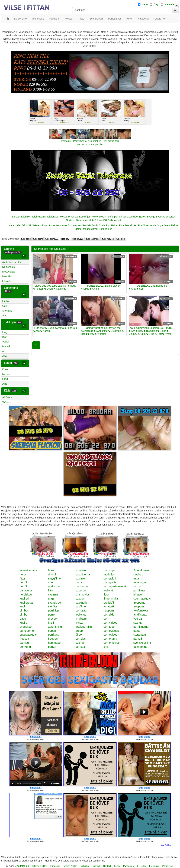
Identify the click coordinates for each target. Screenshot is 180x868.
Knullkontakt (84, 225)
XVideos (7, 402)
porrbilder (110, 615)
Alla (4, 315)
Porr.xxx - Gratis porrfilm (90, 145)
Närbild (45, 331)
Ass (36, 331)
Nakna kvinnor (40, 225)
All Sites (7, 397)
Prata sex (73, 217)
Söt (140, 289)
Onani (49, 289)
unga (51, 599)
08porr (79, 635)
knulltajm (81, 619)
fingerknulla (111, 599)
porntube (109, 627)
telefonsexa (141, 611)
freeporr (53, 639)
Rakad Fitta (118, 225)
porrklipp (53, 611)
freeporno (139, 603)
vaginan (53, 595)
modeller (109, 574)
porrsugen (110, 570)
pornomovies (112, 643)
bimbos (24, 611)
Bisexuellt (150, 331)
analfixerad (140, 615)
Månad (6, 346)
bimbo (24, 615)
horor (51, 570)
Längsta (7, 281)
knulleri (24, 599)
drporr (79, 631)
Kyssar (167, 334)
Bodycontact (114, 220)
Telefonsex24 (99, 217)
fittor (22, 579)
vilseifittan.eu (22, 866)
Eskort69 (26, 225)
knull (23, 606)
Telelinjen (26, 217)
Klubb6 (92, 220)
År (4, 351)
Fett (158, 334)
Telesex (63, 217)
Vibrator (100, 334)
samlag (24, 643)
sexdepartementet (115, 586)
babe (23, 619)
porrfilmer (139, 590)
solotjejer (81, 570)
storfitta (53, 606)
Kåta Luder (15, 225)
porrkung (54, 635)
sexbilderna (83, 574)
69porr (52, 631)
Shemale (169, 4)
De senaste (9, 267)
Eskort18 (102, 220)
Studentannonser (58, 225)
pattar (137, 631)
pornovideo (110, 635)
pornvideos (110, 623)
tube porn (121, 239)
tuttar (137, 579)
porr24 (52, 647)
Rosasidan (82, 220)
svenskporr (27, 627)
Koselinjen (85, 217)
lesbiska (81, 615)
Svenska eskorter (165, 217)
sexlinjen (81, 579)
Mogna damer (91, 229)
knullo (23, 623)
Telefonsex (52, 217)
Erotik (95, 225)
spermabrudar (142, 599)
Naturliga (60, 289)
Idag (5, 332)
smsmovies (82, 595)
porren (52, 615)
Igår (4, 337)
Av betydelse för (12, 262)
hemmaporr (55, 643)
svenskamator (28, 570)
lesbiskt (108, 590)
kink (106, 647)
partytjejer (26, 590)
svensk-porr (55, 603)
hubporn (109, 611)
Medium (7, 374)
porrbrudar (82, 586)
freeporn (139, 606)
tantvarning (140, 647)
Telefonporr (112, 217)
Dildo (85, 289)
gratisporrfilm (83, 627)
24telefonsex (141, 570)
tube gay (65, 239)
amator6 (109, 606)
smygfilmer (55, 579)
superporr (81, 590)
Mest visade (9, 272)
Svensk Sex (131, 225)
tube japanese (93, 239)
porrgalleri (110, 579)
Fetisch (38, 289)
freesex (24, 639)
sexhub (138, 623)
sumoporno (27, 631)
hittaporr (139, 595)
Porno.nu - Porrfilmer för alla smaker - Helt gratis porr (90, 141)
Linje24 (16, 217)
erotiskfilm (110, 603)
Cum (142, 334)
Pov (91, 334)
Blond (162, 331)
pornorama (110, 639)
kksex (79, 623)
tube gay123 (78, 239)
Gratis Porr (105, 225)
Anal (132, 289)
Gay (156, 4)
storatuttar (140, 635)
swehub (138, 574)
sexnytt (138, 586)
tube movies (108, 239)
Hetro (145, 4)
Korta (5, 369)
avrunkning (55, 627)
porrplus (81, 639)
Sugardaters (164, 225)
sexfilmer (81, 606)
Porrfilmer (144, 225)
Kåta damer (105, 229)
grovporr (53, 619)
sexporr (80, 599)
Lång (5, 379)
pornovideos (111, 631)
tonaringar (140, 582)
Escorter (72, 225)
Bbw (139, 331)
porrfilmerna (141, 627)
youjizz (138, 619)
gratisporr (54, 586)
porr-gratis (110, 582)
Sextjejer (71, 220)
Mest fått (7, 276)
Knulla (153, 225)
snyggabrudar (28, 635)
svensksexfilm (142, 643)
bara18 (138, 639)
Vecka (6, 342)
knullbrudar (27, 603)
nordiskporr (27, 595)
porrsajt (80, 647)
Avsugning (101, 331)
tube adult (26, 239)
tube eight (38, 239)
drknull (52, 574)
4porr (51, 582)
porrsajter (81, 611)
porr (106, 619)
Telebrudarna (39, 217)
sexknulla (81, 603)
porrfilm (24, 582)
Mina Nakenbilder (129, 217)
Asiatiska (87, 331)
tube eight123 (52, 239)
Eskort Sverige (147, 217)
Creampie (115, 331)
